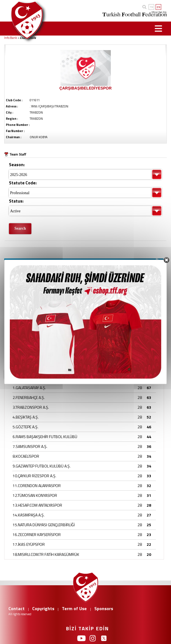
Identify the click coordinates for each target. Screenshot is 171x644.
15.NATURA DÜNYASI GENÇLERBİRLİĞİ (44, 525)
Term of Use (74, 608)
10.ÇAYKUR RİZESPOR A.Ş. (34, 476)
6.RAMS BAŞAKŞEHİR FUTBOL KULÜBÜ (45, 437)
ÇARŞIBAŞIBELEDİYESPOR (85, 88)
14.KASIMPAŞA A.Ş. (29, 515)
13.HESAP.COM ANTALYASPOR (37, 505)
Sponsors (104, 608)
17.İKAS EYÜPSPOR (29, 544)
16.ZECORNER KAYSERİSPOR (37, 534)
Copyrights (43, 608)
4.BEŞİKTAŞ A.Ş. (26, 417)
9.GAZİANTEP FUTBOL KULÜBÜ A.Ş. (42, 466)
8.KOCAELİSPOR (26, 456)
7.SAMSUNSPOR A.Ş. (30, 446)
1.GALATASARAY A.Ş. (29, 388)
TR (152, 7)
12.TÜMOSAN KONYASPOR (35, 495)
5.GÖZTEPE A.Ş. (25, 427)
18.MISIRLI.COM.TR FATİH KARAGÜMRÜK (46, 554)
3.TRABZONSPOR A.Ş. (31, 407)
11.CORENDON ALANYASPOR (37, 486)
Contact (17, 608)
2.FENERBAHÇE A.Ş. (29, 397)
